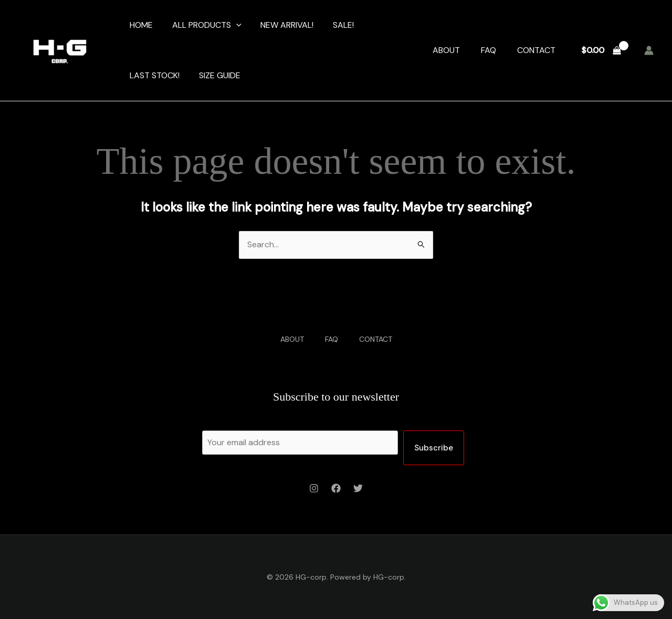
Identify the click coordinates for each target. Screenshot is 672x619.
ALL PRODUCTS (203, 25)
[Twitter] (358, 488)
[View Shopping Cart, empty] (601, 50)
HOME (140, 25)
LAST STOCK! (154, 75)
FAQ (489, 50)
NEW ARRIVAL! (281, 25)
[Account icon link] (649, 50)
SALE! (335, 25)
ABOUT (446, 50)
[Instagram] (314, 488)
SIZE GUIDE (216, 75)
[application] (233, 25)
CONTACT (536, 50)
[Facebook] (336, 488)
